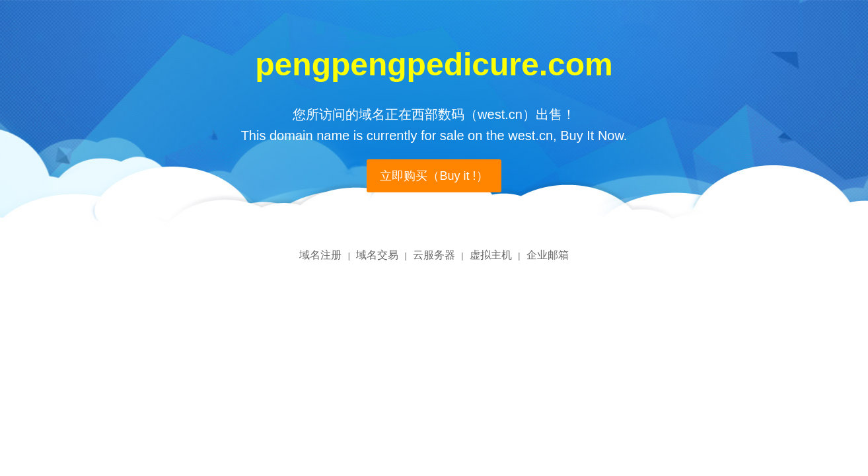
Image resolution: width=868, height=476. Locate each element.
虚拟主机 (491, 255)
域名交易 (377, 255)
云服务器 (434, 255)
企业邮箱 (548, 255)
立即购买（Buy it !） (434, 176)
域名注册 (320, 255)
